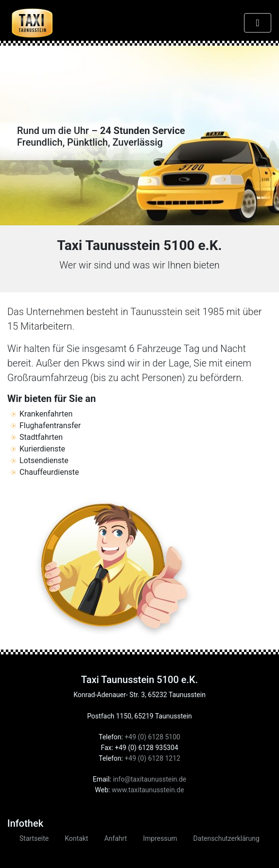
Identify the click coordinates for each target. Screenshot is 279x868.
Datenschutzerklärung (227, 838)
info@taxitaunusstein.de (149, 779)
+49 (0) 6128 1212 (152, 758)
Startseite (34, 838)
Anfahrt (115, 838)
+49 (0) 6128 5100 (152, 737)
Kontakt (76, 838)
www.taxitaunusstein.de (148, 790)
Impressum (160, 838)
